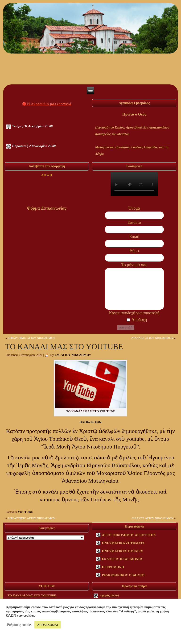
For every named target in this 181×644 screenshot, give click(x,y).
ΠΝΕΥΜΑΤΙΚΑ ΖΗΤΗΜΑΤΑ (123, 543)
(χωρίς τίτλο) (110, 595)
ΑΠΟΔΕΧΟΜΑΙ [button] (48, 625)
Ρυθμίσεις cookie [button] (19, 625)
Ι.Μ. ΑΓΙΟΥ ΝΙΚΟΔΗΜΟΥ (73, 355)
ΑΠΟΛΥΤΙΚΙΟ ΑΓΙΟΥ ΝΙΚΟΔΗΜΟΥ (31, 338)
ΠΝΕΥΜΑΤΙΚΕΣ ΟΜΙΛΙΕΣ (122, 551)
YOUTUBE (25, 512)
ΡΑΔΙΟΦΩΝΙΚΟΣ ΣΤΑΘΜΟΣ (124, 575)
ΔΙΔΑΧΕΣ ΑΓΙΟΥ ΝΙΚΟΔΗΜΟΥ (152, 338)
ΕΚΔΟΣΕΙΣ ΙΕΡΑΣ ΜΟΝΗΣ (122, 559)
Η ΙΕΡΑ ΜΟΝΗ (113, 567)
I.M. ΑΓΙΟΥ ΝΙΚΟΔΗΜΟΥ (91, 67)
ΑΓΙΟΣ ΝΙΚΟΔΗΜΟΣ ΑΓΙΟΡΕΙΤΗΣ (129, 535)
